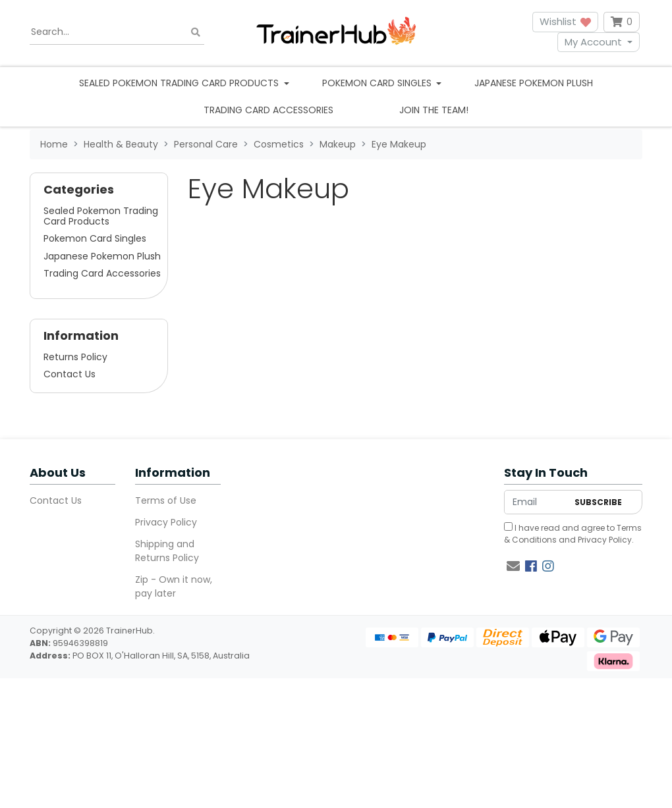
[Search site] (196, 32)
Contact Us (70, 374)
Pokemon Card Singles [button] (378, 83)
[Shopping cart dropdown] (622, 22)
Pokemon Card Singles (95, 238)
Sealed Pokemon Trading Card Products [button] (180, 83)
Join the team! (434, 110)
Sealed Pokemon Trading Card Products (101, 216)
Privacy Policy (166, 522)
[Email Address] (536, 502)
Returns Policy (75, 357)
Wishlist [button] (565, 21)
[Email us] (513, 566)
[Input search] (117, 32)
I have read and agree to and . (573, 534)
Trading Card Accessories (268, 110)
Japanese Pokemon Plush (534, 83)
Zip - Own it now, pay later (174, 586)
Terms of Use (166, 500)
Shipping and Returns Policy (167, 551)
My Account (593, 42)
